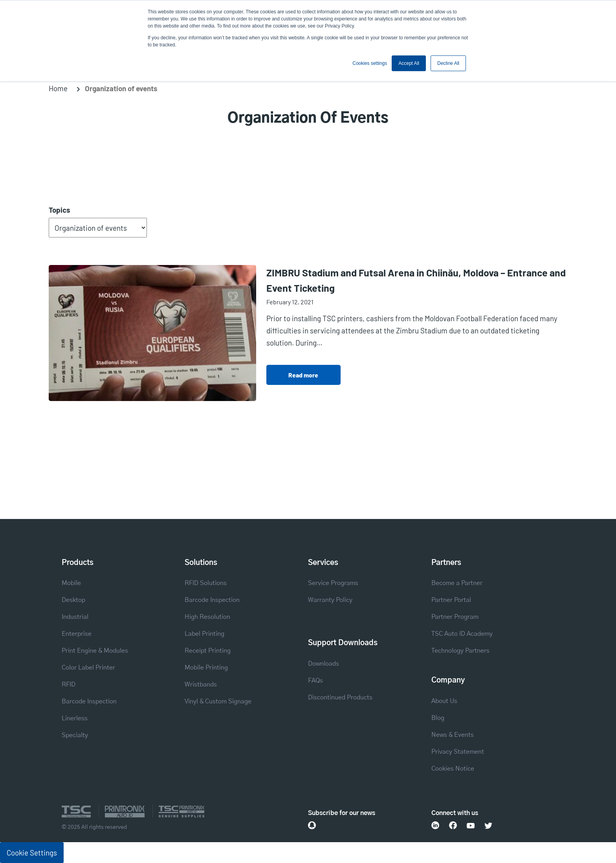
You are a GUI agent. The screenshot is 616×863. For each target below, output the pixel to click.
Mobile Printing (206, 668)
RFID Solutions (206, 583)
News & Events (453, 735)
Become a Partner (457, 583)
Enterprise (77, 634)
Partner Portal (451, 600)
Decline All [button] (448, 63)
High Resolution (207, 617)
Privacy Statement (458, 752)
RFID (69, 685)
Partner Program (455, 617)
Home (58, 88)
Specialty (75, 735)
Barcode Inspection (89, 701)
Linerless (75, 718)
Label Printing (204, 634)
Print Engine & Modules (95, 651)
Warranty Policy (330, 600)
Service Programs (333, 583)
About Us (444, 701)
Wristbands (201, 685)
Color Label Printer (88, 668)
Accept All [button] (409, 63)
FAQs (315, 681)
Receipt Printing (208, 651)
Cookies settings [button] (370, 63)
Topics (59, 210)
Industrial (75, 617)
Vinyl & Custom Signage (218, 701)
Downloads (324, 664)
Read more (303, 375)
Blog (438, 718)
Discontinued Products (340, 697)
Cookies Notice (453, 769)
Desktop (73, 600)
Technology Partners (460, 651)
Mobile (71, 583)
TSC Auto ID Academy (462, 634)
